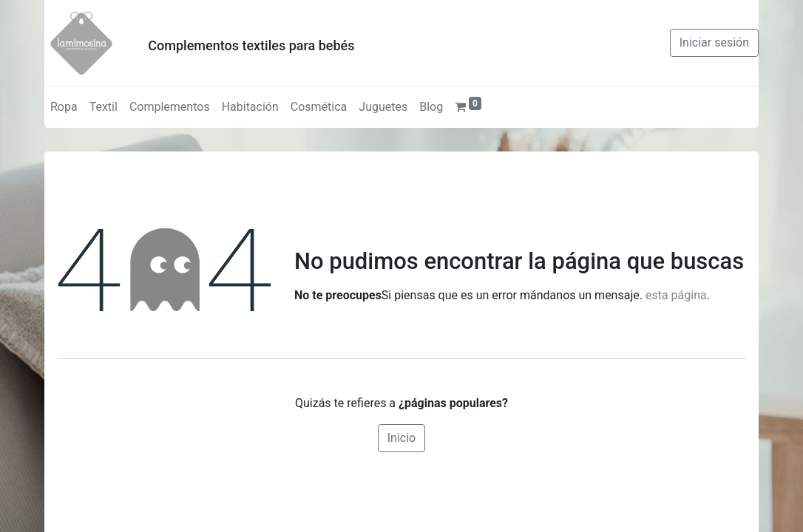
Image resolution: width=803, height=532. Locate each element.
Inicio (402, 438)
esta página (676, 295)
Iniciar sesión (714, 42)
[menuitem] (64, 107)
